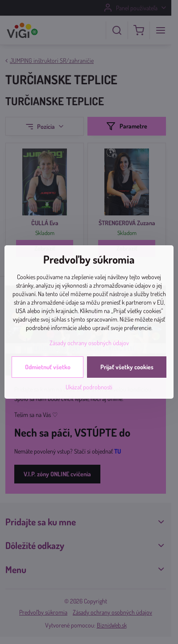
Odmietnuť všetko (48, 367)
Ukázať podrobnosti (89, 387)
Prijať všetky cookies (127, 367)
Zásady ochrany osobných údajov (89, 343)
